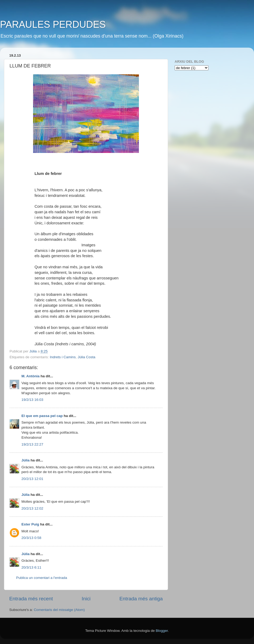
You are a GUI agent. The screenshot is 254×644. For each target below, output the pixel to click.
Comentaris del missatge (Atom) (59, 610)
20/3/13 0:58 (31, 538)
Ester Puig (30, 524)
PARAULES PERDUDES (53, 24)
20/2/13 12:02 (32, 508)
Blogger (162, 631)
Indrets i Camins (63, 357)
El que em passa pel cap (42, 416)
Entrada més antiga (141, 599)
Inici (86, 599)
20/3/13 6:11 (31, 567)
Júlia (26, 460)
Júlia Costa (86, 357)
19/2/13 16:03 (32, 400)
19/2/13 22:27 (32, 444)
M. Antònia (31, 376)
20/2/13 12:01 (32, 479)
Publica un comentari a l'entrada (42, 578)
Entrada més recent (31, 599)
